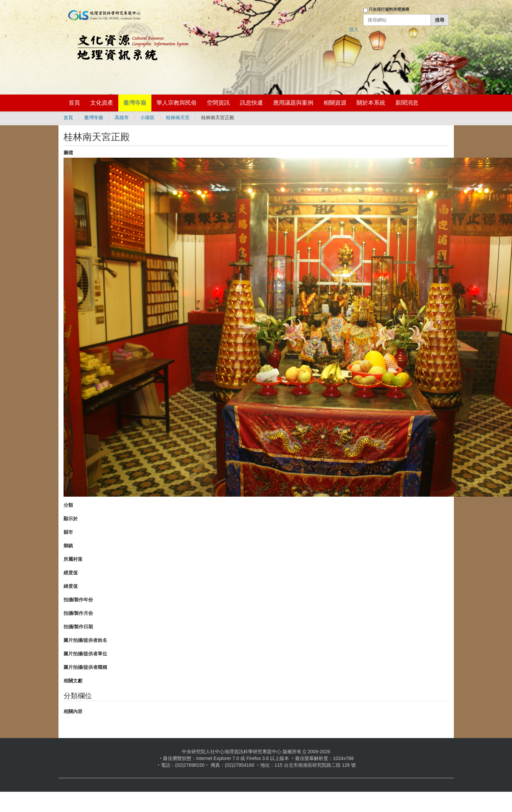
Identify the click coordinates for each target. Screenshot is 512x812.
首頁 (74, 103)
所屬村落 (73, 559)
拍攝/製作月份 (78, 613)
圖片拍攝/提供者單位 (86, 654)
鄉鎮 (68, 546)
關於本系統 (371, 103)
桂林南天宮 (178, 117)
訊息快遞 (251, 103)
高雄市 (122, 117)
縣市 (68, 532)
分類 (68, 505)
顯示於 (71, 519)
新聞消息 (407, 103)
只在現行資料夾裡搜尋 (389, 9)
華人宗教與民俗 (177, 103)
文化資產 (102, 103)
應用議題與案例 (293, 103)
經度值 (71, 573)
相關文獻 (73, 681)
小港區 (147, 117)
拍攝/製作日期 (78, 627)
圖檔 (68, 153)
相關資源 (335, 103)
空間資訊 (218, 103)
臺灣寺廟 (135, 103)
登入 (354, 29)
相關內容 (73, 711)
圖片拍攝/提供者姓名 (86, 640)
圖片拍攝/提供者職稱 (86, 667)
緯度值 (71, 586)
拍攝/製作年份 (78, 600)
